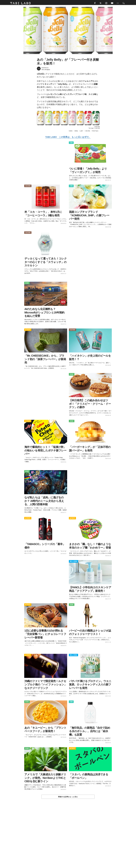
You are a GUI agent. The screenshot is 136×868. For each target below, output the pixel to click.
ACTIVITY (28, 331)
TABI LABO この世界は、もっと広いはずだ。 (68, 138)
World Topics (95, 132)
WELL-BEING (73, 562)
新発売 (71, 132)
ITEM (71, 144)
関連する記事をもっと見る (68, 797)
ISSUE (27, 284)
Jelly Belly (88, 132)
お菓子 (82, 132)
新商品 (76, 132)
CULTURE (28, 187)
